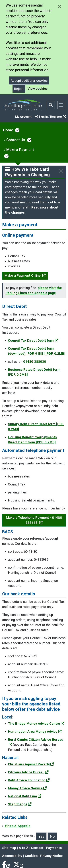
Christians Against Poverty (31, 764)
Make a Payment (20, 150)
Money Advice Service (27, 788)
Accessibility (12, 856)
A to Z (24, 848)
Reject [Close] (19, 89)
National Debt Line (25, 796)
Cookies (31, 856)
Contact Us (16, 140)
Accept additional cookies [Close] (29, 81)
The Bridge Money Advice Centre (36, 724)
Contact (37, 848)
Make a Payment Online (25, 276)
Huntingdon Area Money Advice (35, 732)
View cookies (38, 89)
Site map (9, 848)
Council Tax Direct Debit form (33, 341)
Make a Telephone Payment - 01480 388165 (34, 520)
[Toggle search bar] (51, 105)
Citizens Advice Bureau (28, 772)
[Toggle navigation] (61, 105)
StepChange (20, 804)
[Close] (61, 171)
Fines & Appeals (18, 826)
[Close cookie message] (59, 6)
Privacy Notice (51, 856)
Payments (54, 848)
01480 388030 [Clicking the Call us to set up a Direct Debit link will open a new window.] (35, 362)
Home (8, 130)
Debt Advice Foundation (29, 780)
